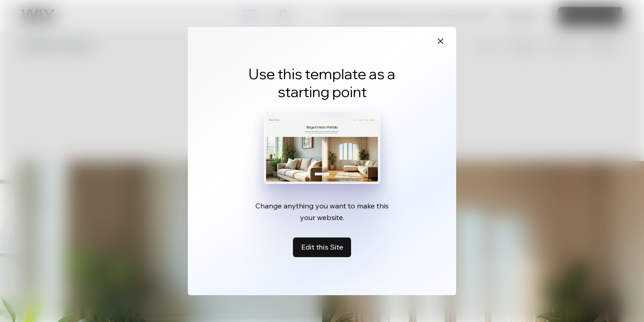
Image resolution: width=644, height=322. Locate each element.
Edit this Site (322, 247)
